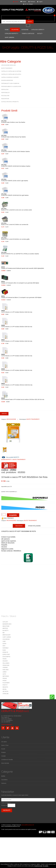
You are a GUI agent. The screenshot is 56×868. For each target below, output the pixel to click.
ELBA (4, 650)
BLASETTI (6, 631)
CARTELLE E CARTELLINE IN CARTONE (11, 71)
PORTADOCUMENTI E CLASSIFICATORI (11, 87)
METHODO (6, 676)
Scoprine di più (38, 866)
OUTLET (40, 34)
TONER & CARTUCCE (28, 34)
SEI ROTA (5, 691)
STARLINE (6, 694)
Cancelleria (4, 780)
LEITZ (4, 674)
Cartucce (4, 783)
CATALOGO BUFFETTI (12, 34)
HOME (7, 30)
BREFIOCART (7, 635)
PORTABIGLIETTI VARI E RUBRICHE (10, 83)
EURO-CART (6, 654)
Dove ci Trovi (5, 745)
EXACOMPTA (6, 657)
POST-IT (5, 685)
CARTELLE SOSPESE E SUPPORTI (10, 77)
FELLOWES (6, 663)
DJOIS (4, 644)
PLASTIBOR (6, 683)
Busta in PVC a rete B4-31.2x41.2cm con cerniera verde (17, 209)
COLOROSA (6, 639)
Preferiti (3, 752)
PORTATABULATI (5, 93)
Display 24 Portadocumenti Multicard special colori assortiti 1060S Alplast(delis (23, 268)
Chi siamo (4, 742)
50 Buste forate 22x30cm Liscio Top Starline (13, 122)
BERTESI (5, 628)
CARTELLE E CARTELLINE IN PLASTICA (11, 74)
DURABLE (6, 648)
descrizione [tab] (19, 526)
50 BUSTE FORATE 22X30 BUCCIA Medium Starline (16, 165)
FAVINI (4, 659)
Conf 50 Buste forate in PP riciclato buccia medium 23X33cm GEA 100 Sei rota (23, 399)
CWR (4, 641)
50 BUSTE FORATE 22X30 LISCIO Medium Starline (16, 151)
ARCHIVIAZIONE (11, 419)
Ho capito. (46, 866)
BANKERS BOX (7, 624)
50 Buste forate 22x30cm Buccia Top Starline (13, 136)
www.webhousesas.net (28, 825)
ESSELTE (5, 652)
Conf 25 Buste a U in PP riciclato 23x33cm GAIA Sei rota (17, 341)
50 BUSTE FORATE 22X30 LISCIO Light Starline (15, 180)
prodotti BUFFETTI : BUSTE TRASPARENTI (13, 459)
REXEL (5, 689)
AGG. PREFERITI (8, 518)
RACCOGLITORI (5, 96)
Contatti (3, 756)
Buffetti (3, 776)
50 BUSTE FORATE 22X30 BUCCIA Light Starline (15, 195)
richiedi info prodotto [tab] (34, 526)
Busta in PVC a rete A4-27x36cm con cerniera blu (15, 224)
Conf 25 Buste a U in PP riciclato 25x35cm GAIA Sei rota (17, 326)
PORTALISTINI (5, 90)
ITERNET (5, 667)
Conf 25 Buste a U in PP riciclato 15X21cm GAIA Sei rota (17, 384)
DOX (4, 646)
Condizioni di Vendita (7, 760)
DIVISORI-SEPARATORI (7, 80)
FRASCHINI (6, 665)
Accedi (3, 749)
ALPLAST (5, 622)
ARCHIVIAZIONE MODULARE (9, 65)
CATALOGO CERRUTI (38, 30)
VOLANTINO (15, 30)
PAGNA (5, 678)
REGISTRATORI (5, 99)
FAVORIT (5, 661)
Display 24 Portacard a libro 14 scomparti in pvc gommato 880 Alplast (20, 282)
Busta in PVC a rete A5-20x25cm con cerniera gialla (15, 239)
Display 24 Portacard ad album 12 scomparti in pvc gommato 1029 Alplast (21, 297)
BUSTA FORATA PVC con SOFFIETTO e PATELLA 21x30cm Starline (20, 253)
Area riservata (5, 763)
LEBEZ (5, 672)
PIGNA (5, 681)
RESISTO (5, 687)
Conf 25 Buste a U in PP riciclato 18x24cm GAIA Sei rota (17, 370)
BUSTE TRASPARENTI (7, 68)
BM (4, 633)
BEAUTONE (6, 626)
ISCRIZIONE (25, 30)
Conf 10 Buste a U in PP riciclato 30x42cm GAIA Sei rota (17, 311)
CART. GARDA (7, 637)
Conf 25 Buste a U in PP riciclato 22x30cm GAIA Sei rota (17, 355)
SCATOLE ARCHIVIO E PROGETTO (10, 102)
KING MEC (6, 670)
